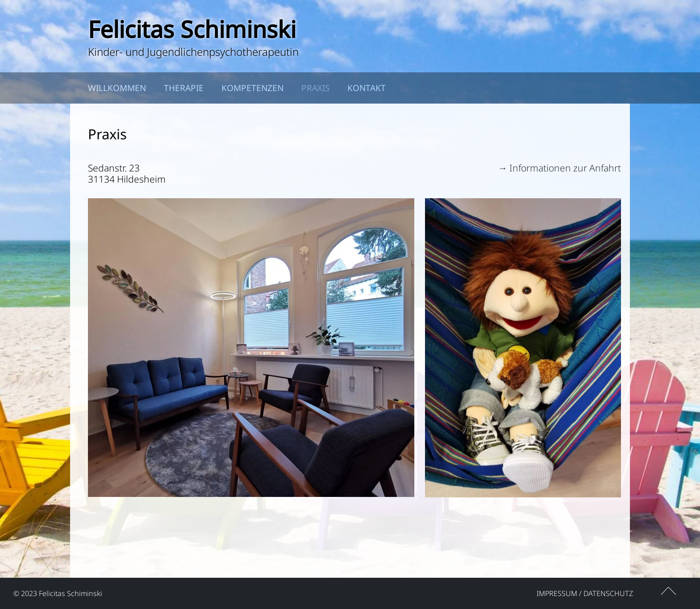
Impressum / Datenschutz (585, 593)
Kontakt (367, 88)
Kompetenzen (252, 88)
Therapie (184, 88)
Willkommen (117, 88)
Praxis (315, 88)
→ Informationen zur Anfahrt (559, 168)
